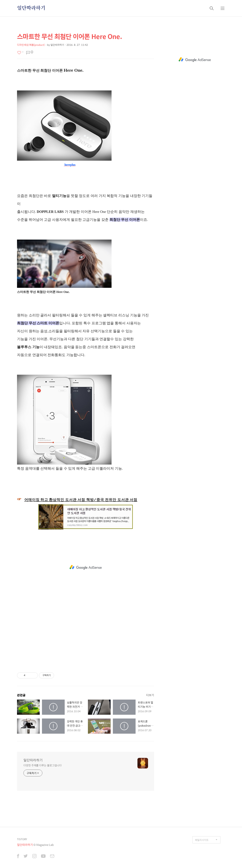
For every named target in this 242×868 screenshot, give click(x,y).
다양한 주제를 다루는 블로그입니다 (43, 765)
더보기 (150, 695)
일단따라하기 (31, 8)
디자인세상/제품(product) (31, 45)
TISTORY (22, 839)
